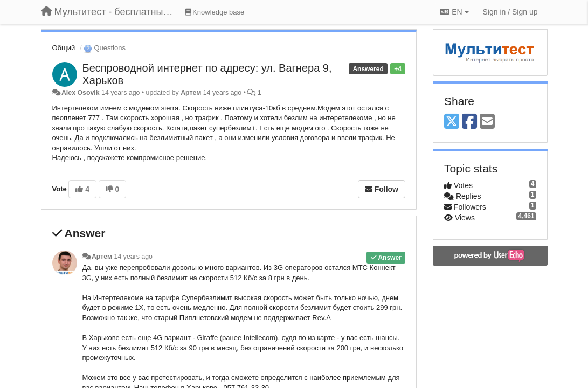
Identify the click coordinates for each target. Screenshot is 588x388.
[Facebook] (469, 122)
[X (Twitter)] (452, 122)
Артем (191, 93)
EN (454, 12)
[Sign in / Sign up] (510, 12)
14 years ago (133, 257)
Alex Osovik (81, 93)
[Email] (487, 122)
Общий (64, 48)
